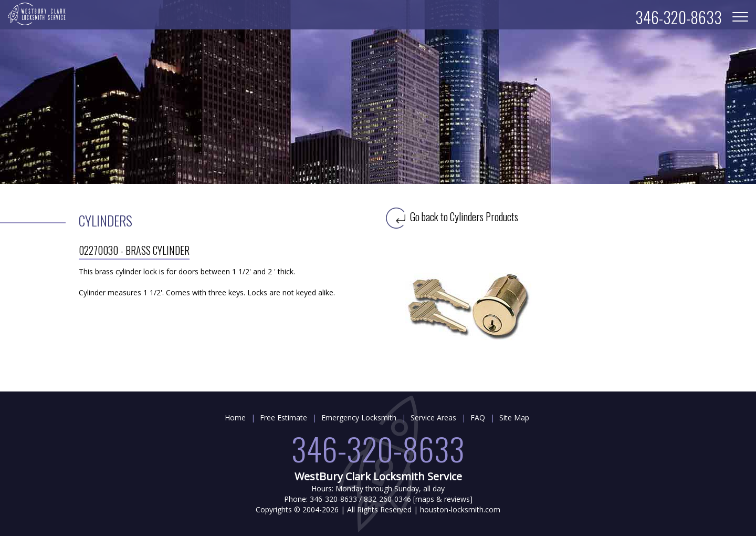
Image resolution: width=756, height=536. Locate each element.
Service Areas (433, 418)
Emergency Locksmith (359, 418)
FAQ (478, 418)
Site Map (514, 418)
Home (235, 418)
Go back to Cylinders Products (452, 217)
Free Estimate (283, 418)
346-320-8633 (378, 448)
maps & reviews (443, 499)
